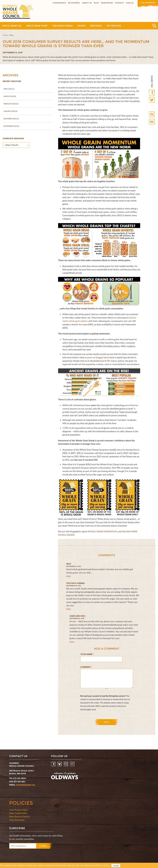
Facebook (152, 93)
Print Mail (152, 122)
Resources (96, 26)
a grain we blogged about (98, 357)
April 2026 (8, 89)
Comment (86, 667)
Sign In (128, 3)
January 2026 (9, 111)
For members (147, 3)
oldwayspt (65, 776)
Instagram (66, 764)
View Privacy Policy (19, 810)
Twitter (152, 100)
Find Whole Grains (63, 26)
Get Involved (114, 26)
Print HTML (152, 115)
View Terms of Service (20, 817)
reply (68, 576)
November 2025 (10, 126)
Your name (87, 654)
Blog (95, 3)
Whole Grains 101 (12, 26)
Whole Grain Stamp (37, 26)
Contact (118, 3)
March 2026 (9, 96)
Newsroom (106, 3)
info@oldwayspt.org (25, 785)
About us (86, 3)
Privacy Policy (103, 865)
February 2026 (10, 104)
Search (154, 26)
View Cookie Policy (18, 813)
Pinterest (72, 764)
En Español (73, 3)
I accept (116, 866)
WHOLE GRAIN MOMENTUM (102, 531)
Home (5, 35)
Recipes (81, 26)
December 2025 (10, 119)
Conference (58, 3)
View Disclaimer (17, 820)
